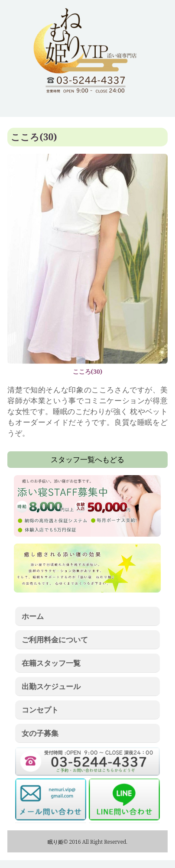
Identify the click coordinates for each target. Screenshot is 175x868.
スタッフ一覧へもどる (87, 459)
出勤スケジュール (51, 686)
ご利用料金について (55, 639)
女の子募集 (40, 733)
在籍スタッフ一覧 (51, 663)
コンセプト (40, 709)
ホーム (33, 616)
